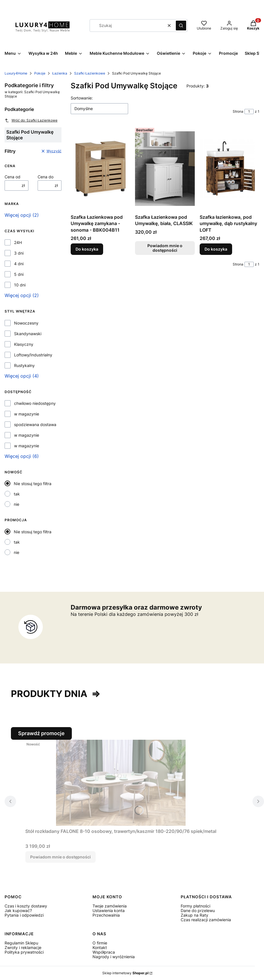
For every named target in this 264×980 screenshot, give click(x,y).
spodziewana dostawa (35, 425)
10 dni (20, 285)
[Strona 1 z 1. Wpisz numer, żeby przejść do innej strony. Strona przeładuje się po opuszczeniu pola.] (249, 112)
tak (17, 494)
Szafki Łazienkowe (90, 73)
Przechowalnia (106, 915)
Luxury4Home (16, 73)
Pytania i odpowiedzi (24, 915)
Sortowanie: (82, 98)
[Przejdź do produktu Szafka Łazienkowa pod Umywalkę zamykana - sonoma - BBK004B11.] (101, 169)
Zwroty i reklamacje (23, 947)
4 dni (19, 264)
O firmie (100, 943)
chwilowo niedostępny (35, 403)
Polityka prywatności (24, 952)
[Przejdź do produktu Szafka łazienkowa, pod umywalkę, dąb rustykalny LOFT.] (230, 169)
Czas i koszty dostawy (26, 906)
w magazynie (27, 414)
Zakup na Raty (194, 915)
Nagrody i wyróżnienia (114, 957)
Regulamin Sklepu (21, 943)
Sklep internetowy (125, 973)
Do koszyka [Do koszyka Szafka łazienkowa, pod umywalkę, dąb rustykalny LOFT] (216, 249)
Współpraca (104, 952)
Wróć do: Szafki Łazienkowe (31, 120)
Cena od (12, 177)
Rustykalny (24, 366)
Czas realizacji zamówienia (206, 920)
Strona (238, 111)
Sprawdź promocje (41, 733)
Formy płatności (195, 906)
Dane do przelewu (198, 910)
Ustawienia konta (109, 910)
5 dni (19, 274)
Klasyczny (24, 344)
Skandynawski (28, 334)
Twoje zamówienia (110, 906)
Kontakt (100, 947)
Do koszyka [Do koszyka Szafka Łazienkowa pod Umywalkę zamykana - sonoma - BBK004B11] (87, 249)
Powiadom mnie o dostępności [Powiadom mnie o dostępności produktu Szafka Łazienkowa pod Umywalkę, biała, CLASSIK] (165, 248)
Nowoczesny (26, 323)
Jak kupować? (18, 910)
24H (18, 243)
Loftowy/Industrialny (33, 355)
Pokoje (40, 73)
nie (17, 504)
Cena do (46, 177)
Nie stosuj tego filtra (33, 484)
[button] (181, 26)
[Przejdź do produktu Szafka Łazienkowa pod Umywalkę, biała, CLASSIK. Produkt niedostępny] (165, 169)
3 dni (19, 253)
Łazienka (60, 73)
